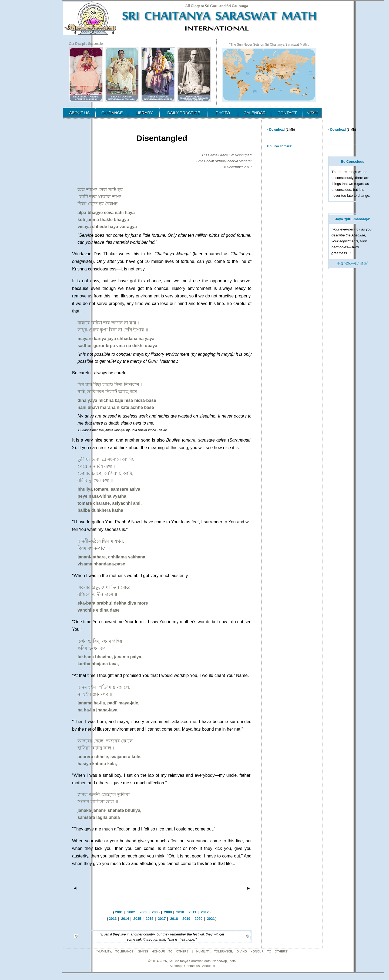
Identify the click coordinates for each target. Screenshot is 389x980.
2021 (211, 919)
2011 (192, 912)
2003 (143, 912)
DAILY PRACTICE (184, 113)
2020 (199, 919)
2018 (174, 919)
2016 (150, 919)
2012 (205, 912)
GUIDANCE (112, 113)
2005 (156, 912)
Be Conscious (353, 162)
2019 (186, 919)
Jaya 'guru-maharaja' (352, 219)
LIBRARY (144, 113)
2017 (162, 919)
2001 (119, 912)
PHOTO (223, 113)
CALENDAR (255, 113)
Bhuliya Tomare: (280, 146)
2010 (180, 912)
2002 (131, 912)
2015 (137, 919)
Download (277, 130)
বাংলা (312, 113)
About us (208, 966)
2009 (168, 912)
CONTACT (287, 113)
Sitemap (176, 966)
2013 (113, 919)
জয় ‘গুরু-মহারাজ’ (353, 263)
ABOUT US (79, 113)
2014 (125, 919)
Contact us (192, 966)
